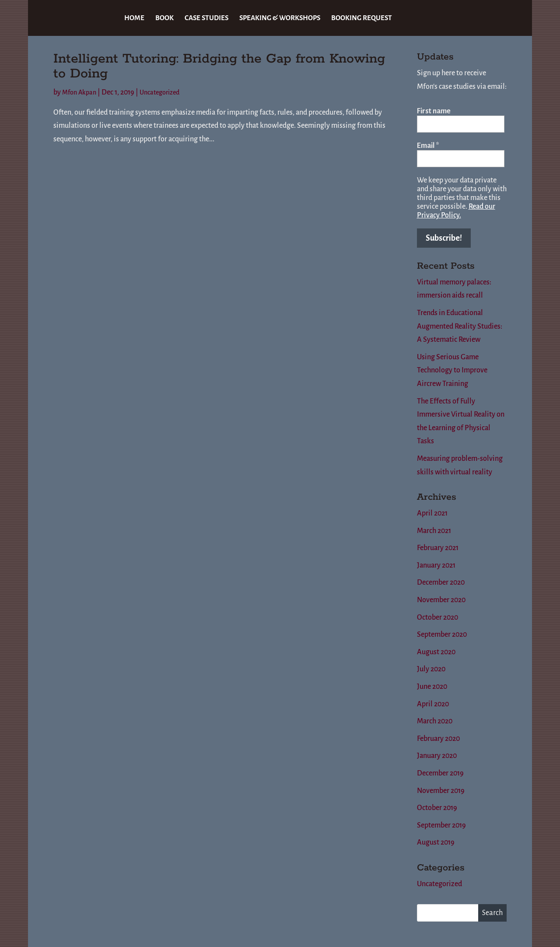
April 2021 (432, 513)
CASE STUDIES (206, 18)
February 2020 (438, 739)
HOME (134, 18)
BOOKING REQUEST (362, 18)
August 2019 (436, 842)
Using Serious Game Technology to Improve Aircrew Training (452, 370)
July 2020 (431, 669)
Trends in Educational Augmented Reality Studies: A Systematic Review (460, 326)
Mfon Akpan (79, 92)
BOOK (164, 18)
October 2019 (437, 808)
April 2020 (433, 704)
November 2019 (441, 791)
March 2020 (435, 721)
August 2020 (436, 652)
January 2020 (437, 756)
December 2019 (440, 773)
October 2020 (437, 617)
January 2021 (436, 565)
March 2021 (434, 531)
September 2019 (441, 825)
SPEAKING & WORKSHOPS (280, 18)
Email (428, 146)
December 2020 (441, 582)
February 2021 (438, 548)
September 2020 (442, 635)
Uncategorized (159, 92)
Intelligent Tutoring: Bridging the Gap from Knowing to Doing (219, 66)
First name (434, 111)
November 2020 (441, 600)
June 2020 (432, 687)
